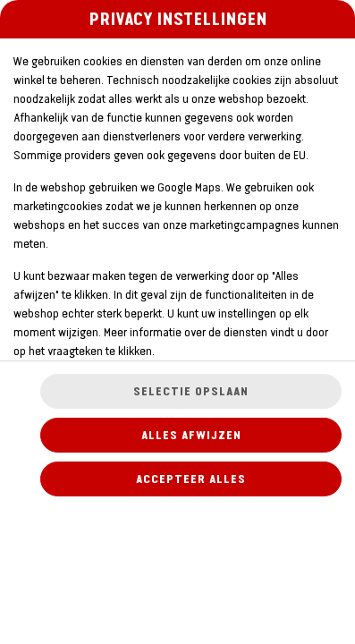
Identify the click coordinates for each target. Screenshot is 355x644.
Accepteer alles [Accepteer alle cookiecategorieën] (191, 479)
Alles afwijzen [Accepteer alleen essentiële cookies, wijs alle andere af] (191, 435)
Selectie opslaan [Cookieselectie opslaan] (191, 391)
